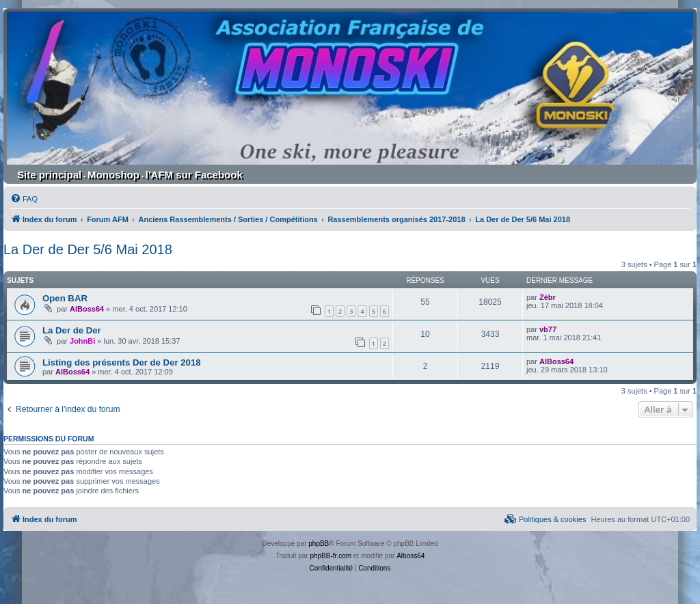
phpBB (319, 544)
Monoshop (113, 175)
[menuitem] (24, 199)
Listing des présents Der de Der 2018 (122, 362)
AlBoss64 (87, 309)
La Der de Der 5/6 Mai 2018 (88, 249)
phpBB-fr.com (331, 556)
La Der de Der (72, 330)
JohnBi (82, 341)
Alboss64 (410, 556)
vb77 (548, 329)
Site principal (49, 175)
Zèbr (548, 297)
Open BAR (65, 298)
